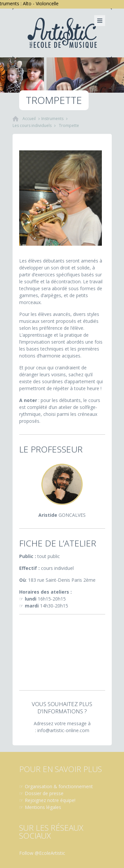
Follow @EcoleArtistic (42, 853)
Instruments (52, 119)
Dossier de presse (44, 793)
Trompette (69, 125)
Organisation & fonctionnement (59, 786)
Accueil (29, 119)
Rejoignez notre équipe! (50, 800)
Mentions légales (43, 807)
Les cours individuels (32, 125)
